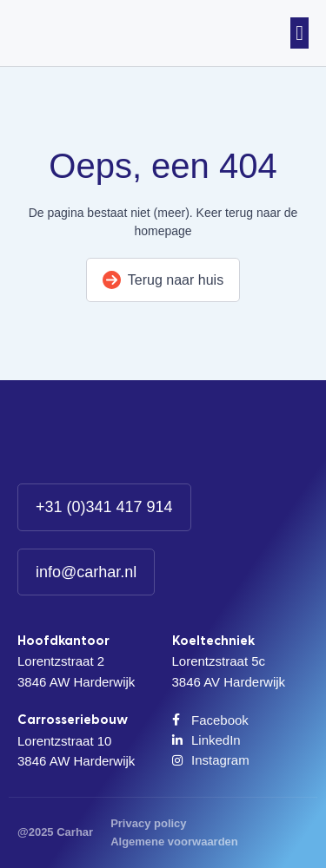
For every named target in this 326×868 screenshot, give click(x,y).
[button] (299, 33)
